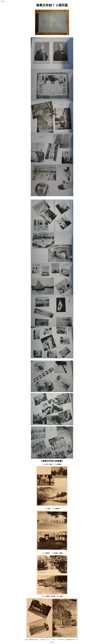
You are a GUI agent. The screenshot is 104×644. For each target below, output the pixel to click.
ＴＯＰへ (3, 1)
